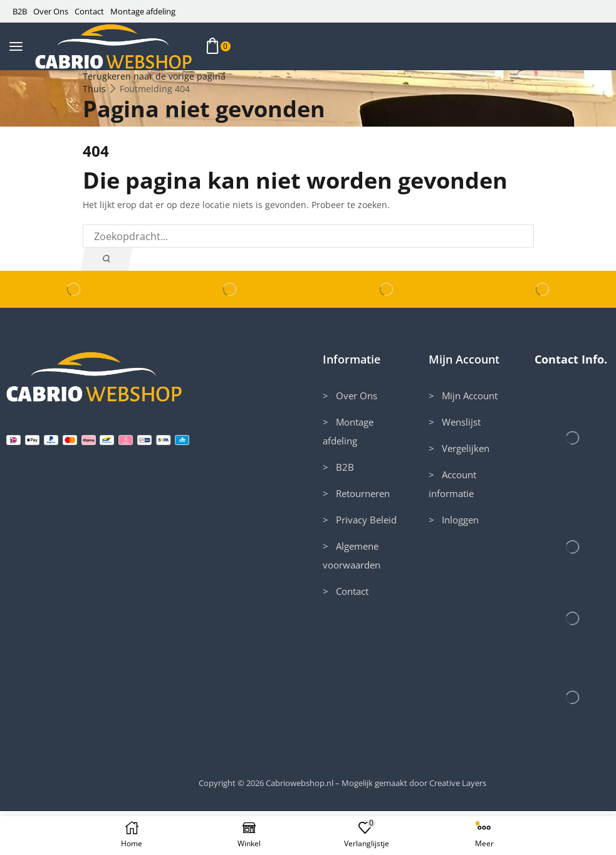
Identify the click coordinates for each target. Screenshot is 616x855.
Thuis (94, 89)
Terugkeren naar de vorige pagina (154, 76)
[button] (16, 47)
